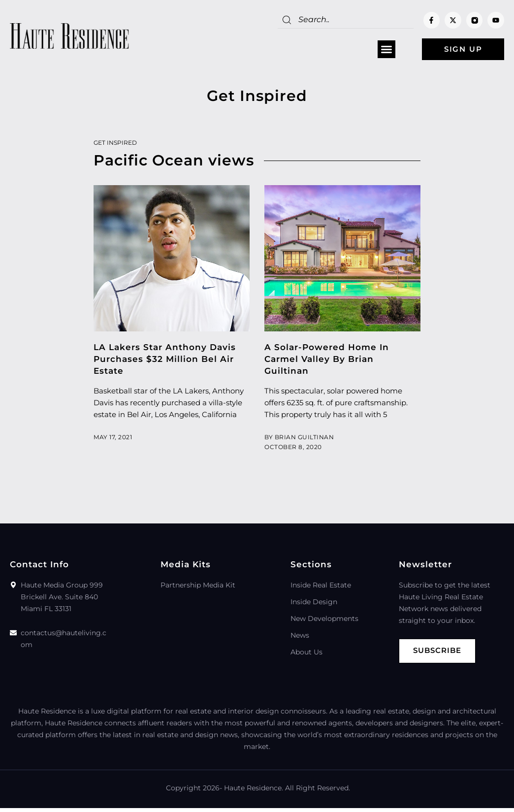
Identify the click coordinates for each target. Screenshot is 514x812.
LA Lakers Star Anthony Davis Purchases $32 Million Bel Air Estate (165, 359)
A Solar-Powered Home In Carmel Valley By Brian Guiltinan (327, 359)
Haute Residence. (254, 788)
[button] (385, 50)
